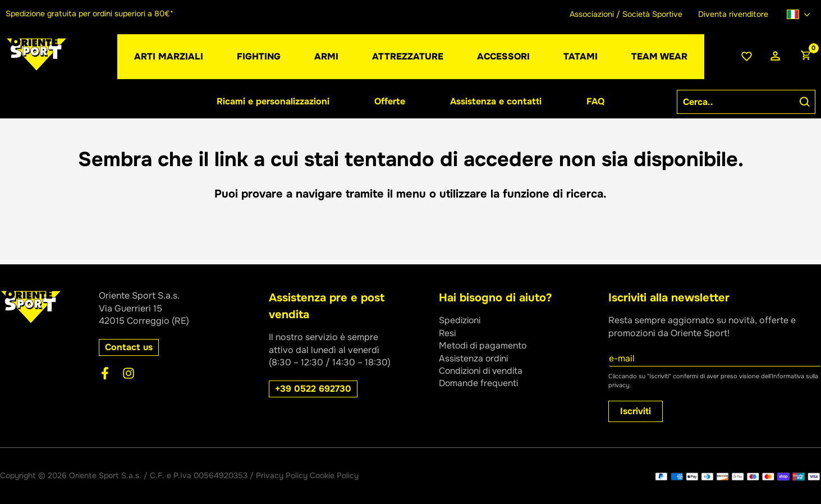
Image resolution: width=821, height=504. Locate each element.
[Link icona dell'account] (775, 56)
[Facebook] (105, 373)
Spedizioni (461, 320)
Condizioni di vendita (483, 371)
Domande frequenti (479, 383)
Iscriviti (636, 411)
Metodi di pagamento (484, 345)
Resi (448, 333)
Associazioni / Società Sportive (626, 14)
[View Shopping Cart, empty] (805, 57)
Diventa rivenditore (733, 14)
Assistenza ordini (474, 358)
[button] (129, 347)
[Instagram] (129, 373)
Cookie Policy (334, 475)
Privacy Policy (282, 475)
